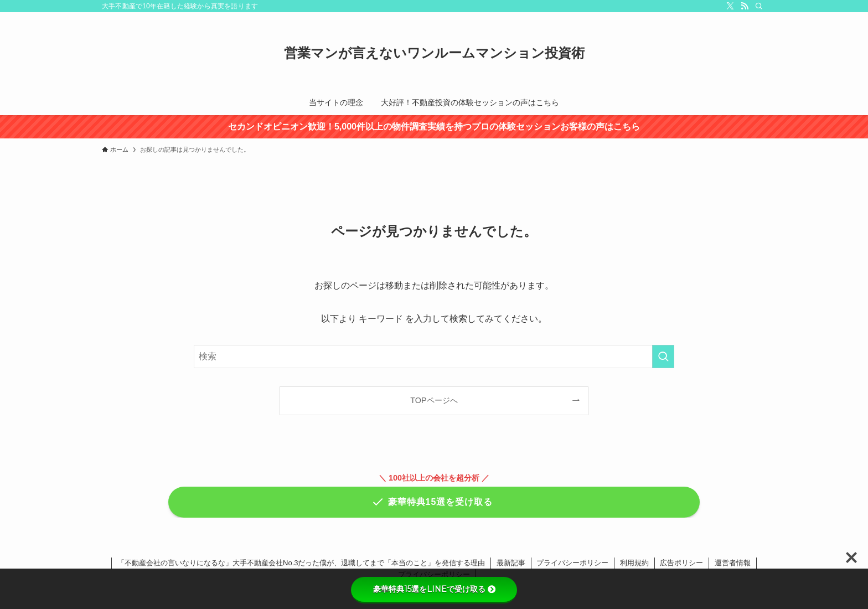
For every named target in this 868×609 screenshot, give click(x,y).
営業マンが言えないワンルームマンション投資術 (434, 53)
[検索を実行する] (663, 357)
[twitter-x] (730, 6)
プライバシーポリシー (572, 563)
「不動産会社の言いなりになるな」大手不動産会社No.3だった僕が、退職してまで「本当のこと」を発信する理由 (301, 563)
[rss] (745, 6)
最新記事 (511, 563)
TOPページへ (434, 400)
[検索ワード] (434, 357)
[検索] (759, 6)
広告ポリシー (681, 563)
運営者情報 (733, 563)
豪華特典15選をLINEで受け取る (434, 589)
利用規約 (634, 563)
